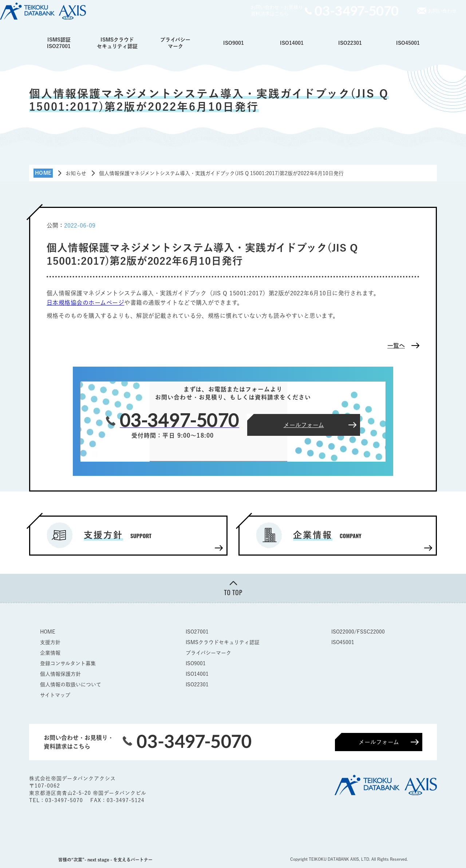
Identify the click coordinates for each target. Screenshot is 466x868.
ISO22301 (350, 43)
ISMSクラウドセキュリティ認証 (117, 43)
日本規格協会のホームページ (85, 303)
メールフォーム (379, 742)
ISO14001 (292, 43)
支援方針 (50, 642)
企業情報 (50, 653)
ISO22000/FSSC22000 (358, 632)
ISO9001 (234, 43)
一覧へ (396, 346)
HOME (48, 632)
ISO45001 (408, 43)
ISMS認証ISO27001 (59, 43)
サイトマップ (55, 695)
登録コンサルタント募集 (68, 663)
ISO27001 (197, 632)
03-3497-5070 (65, 800)
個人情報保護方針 (60, 674)
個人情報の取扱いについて (71, 684)
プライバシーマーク (175, 43)
